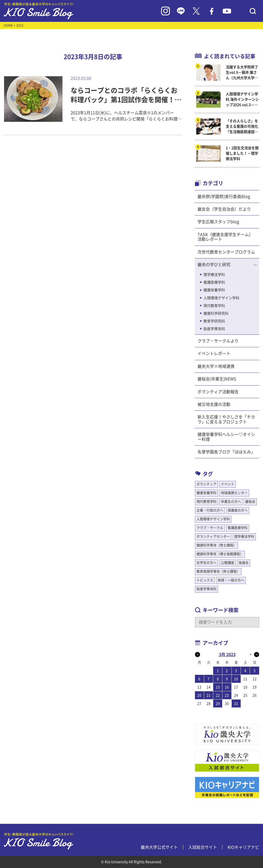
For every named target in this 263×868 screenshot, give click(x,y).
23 (227, 695)
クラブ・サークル (210, 528)
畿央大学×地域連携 (216, 366)
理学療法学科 (214, 275)
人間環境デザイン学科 (221, 298)
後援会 (244, 563)
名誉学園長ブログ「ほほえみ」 (226, 452)
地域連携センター (234, 493)
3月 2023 (227, 655)
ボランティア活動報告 (218, 392)
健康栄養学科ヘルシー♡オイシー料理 (226, 437)
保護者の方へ (238, 510)
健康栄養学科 (214, 290)
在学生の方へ (206, 563)
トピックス (205, 580)
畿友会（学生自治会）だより (224, 209)
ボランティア (206, 484)
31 (236, 704)
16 (227, 687)
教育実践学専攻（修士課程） (218, 571)
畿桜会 (250, 502)
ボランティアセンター (213, 536)
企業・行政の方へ (210, 510)
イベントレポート (214, 353)
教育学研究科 (214, 321)
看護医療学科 (214, 282)
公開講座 (228, 563)
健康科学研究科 (216, 313)
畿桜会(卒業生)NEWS (217, 379)
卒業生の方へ (231, 502)
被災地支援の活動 (214, 404)
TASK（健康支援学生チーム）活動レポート (225, 237)
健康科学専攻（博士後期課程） (220, 554)
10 (236, 679)
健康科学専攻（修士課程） (217, 545)
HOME (8, 25)
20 (199, 695)
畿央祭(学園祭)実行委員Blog (224, 197)
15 (218, 687)
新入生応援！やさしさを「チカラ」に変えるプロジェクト (226, 419)
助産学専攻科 (214, 329)
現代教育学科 (214, 306)
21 (209, 695)
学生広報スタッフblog (218, 222)
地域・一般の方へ (231, 580)
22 (218, 695)
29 (218, 704)
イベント (228, 484)
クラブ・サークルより (218, 341)
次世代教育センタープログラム (226, 252)
